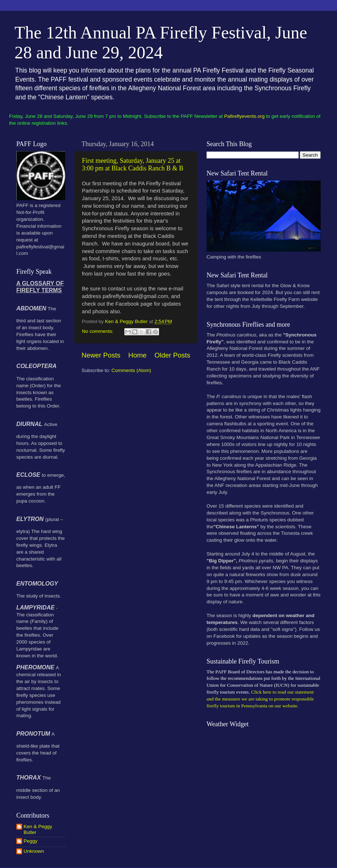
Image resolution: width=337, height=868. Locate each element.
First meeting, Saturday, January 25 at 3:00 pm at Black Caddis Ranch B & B (133, 164)
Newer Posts (101, 355)
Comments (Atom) (132, 370)
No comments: (98, 331)
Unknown (34, 851)
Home (137, 355)
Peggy (30, 841)
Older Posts (172, 355)
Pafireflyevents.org (245, 116)
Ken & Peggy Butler (38, 829)
